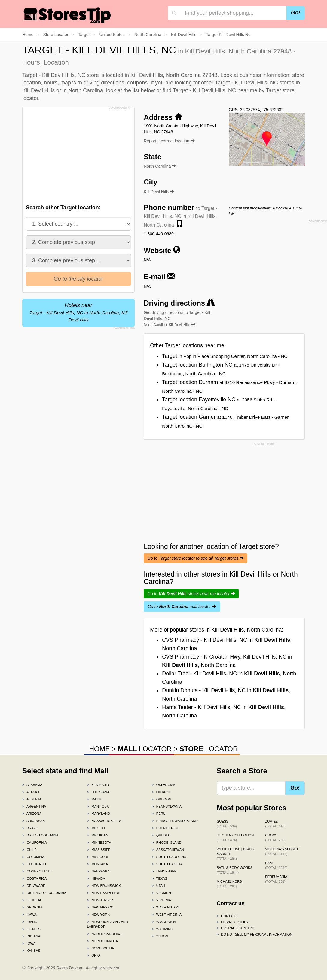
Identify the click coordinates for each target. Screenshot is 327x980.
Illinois (31, 929)
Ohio (94, 955)
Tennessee (164, 871)
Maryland (99, 814)
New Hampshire (104, 893)
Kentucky (99, 785)
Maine (95, 799)
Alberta (32, 799)
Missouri (98, 857)
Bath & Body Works (235, 870)
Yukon (160, 936)
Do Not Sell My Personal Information (255, 934)
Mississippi (99, 850)
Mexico (96, 828)
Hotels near (79, 312)
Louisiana (98, 792)
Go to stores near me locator (191, 594)
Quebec (161, 835)
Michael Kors (229, 884)
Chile (29, 850)
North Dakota (103, 941)
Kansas (31, 951)
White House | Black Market (235, 854)
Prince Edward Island (175, 821)
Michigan (98, 835)
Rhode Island (167, 842)
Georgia (32, 907)
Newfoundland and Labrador (108, 924)
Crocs (275, 838)
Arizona (32, 814)
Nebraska (99, 871)
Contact (227, 916)
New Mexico (100, 907)
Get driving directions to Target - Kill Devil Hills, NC (177, 318)
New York (98, 915)
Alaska (31, 792)
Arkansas (34, 821)
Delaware (34, 886)
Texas (159, 878)
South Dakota (167, 864)
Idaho (30, 922)
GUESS (227, 824)
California (35, 842)
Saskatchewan (168, 850)
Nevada (96, 878)
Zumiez (275, 824)
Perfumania (276, 879)
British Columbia (40, 835)
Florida (32, 900)
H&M (276, 865)
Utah (158, 886)
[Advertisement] (80, 154)
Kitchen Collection (235, 838)
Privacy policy (233, 922)
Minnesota (99, 842)
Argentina (34, 806)
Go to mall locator (182, 607)
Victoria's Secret (282, 851)
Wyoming (162, 929)
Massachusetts (104, 821)
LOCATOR (145, 749)
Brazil (30, 828)
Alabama (32, 785)
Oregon (161, 799)
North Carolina (104, 934)
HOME (99, 749)
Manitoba (98, 806)
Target (225, 356)
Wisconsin (164, 922)
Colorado (34, 864)
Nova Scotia (101, 948)
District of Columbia (44, 893)
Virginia (161, 900)
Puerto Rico (166, 828)
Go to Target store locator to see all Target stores (196, 558)
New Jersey (100, 900)
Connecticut (37, 871)
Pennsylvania (167, 806)
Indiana (31, 936)
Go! (296, 13)
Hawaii (30, 915)
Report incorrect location (169, 141)
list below (144, 90)
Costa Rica (35, 878)
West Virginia (167, 915)
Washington (165, 907)
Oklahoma (163, 785)
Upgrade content (236, 928)
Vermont (162, 893)
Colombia (33, 857)
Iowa (29, 943)
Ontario (162, 792)
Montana (98, 864)
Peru (159, 814)
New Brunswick (104, 886)
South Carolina (169, 857)
